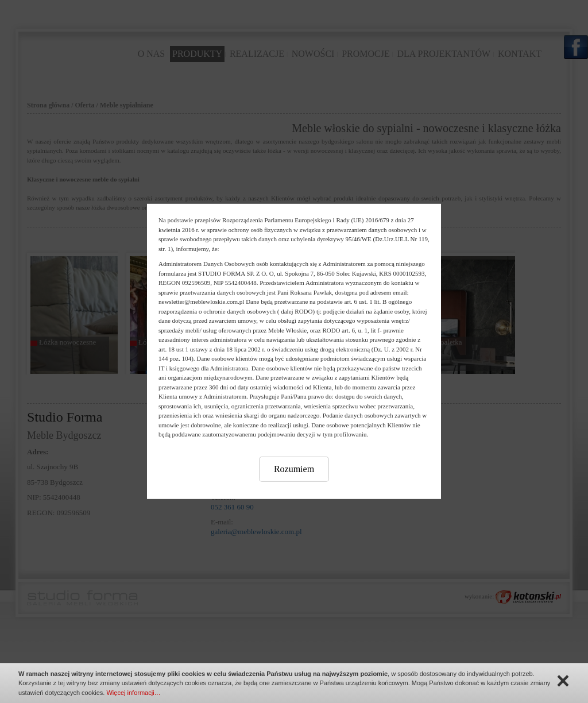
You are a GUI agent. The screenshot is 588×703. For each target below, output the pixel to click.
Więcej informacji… (133, 693)
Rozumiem (294, 468)
